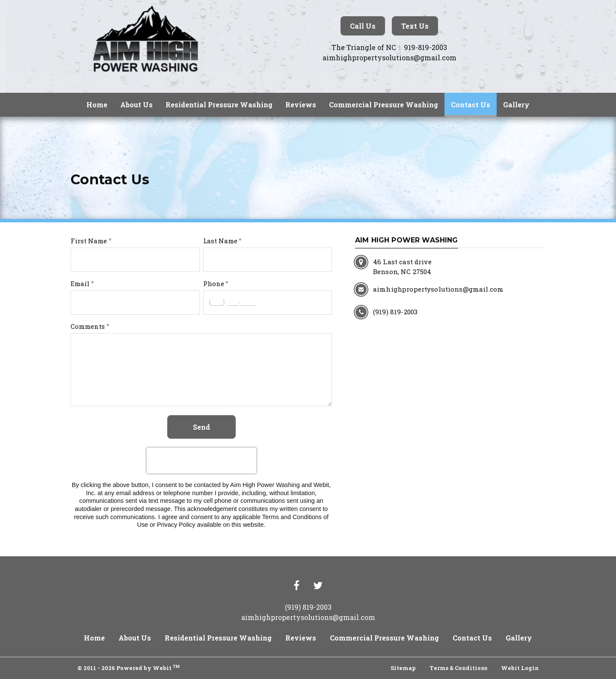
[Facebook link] (296, 586)
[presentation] (201, 461)
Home (97, 105)
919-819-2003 (425, 47)
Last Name (220, 241)
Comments (88, 326)
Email (80, 283)
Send (201, 427)
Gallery (516, 105)
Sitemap (403, 668)
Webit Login (520, 668)
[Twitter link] (318, 586)
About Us (136, 105)
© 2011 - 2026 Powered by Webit (129, 667)
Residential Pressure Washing (219, 105)
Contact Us (474, 102)
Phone (214, 283)
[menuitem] (97, 105)
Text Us (415, 26)
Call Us (363, 26)
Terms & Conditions (458, 668)
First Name (89, 241)
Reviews (301, 105)
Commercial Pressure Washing (384, 105)
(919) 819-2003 (308, 607)
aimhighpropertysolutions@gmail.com (389, 58)
